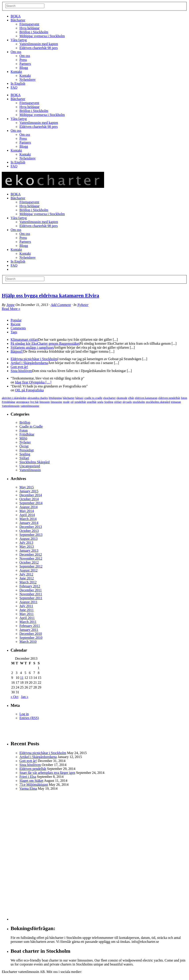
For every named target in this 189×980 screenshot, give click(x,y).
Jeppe (10, 305)
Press (23, 60)
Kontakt (16, 72)
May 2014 (27, 511)
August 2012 (28, 570)
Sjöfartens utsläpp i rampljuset (32, 347)
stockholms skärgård (158, 402)
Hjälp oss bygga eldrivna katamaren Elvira (51, 295)
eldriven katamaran (146, 398)
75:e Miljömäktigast (34, 785)
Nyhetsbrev (28, 80)
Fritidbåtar (27, 434)
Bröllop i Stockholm (34, 32)
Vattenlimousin (11, 406)
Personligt (27, 450)
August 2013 (28, 539)
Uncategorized (30, 466)
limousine (56, 402)
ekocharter (109, 398)
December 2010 (31, 634)
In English (18, 83)
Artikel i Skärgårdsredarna (29, 363)
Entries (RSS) (29, 718)
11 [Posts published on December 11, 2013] (22, 678)
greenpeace (23, 402)
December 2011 (31, 590)
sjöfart (118, 402)
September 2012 (31, 566)
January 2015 (29, 491)
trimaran (176, 402)
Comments (18, 328)
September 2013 (31, 535)
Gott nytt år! (19, 367)
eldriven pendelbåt (169, 398)
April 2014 (27, 515)
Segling (109, 402)
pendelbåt (80, 402)
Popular (16, 320)
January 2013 (29, 550)
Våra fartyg (19, 40)
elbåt (131, 398)
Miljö (23, 438)
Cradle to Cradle (31, 426)
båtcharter (68, 398)
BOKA (16, 16)
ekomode (122, 398)
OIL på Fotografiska (29, 390)
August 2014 (28, 507)
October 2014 (29, 499)
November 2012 (31, 558)
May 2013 (27, 547)
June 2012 (27, 578)
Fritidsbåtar (8, 402)
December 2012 (31, 554)
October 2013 (29, 531)
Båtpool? (17, 351)
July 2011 (26, 606)
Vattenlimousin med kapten (39, 44)
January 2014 (29, 523)
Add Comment (61, 305)
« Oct (14, 697)
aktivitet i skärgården (14, 398)
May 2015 (27, 487)
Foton (23, 430)
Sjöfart (24, 458)
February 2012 (30, 586)
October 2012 (29, 562)
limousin (45, 402)
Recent (15, 324)
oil (72, 402)
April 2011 (27, 618)
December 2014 (31, 495)
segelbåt (92, 402)
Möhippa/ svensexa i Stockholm (42, 36)
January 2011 (29, 630)
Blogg (24, 68)
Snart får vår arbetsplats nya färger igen (47, 773)
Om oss (16, 52)
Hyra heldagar (29, 28)
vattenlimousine (30, 406)
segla (100, 402)
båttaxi (79, 398)
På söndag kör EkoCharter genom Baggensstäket (45, 343)
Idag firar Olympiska (33, 382)
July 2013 (26, 543)
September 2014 (31, 503)
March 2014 (28, 519)
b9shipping (55, 398)
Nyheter (83, 305)
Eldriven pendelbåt (33, 769)
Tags (14, 332)
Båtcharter (18, 20)
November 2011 (31, 594)
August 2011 (28, 602)
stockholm (139, 402)
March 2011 (28, 622)
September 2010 (31, 638)
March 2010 (28, 642)
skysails (127, 402)
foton (184, 398)
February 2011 (30, 626)
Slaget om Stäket (31, 781)
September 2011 (31, 598)
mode (66, 402)
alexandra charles (38, 398)
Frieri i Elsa (28, 777)
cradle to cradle (93, 398)
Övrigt (24, 446)
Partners (25, 64)
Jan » (25, 697)
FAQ (14, 87)
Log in (24, 714)
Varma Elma (28, 789)
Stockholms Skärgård (35, 462)
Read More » (11, 309)
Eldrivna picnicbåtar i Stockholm (34, 359)
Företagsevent (29, 24)
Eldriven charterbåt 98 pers (39, 48)
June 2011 (27, 610)
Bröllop (25, 422)
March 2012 (28, 582)
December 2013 (31, 527)
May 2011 (27, 614)
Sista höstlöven (21, 371)
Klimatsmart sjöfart (24, 340)
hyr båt (34, 402)
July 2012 (26, 574)
